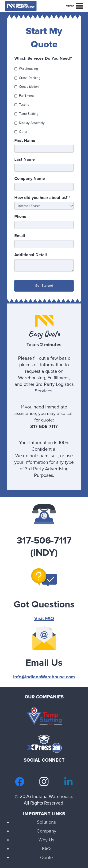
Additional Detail (31, 255)
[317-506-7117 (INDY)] (44, 517)
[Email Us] (44, 639)
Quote (46, 858)
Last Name (25, 159)
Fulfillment (24, 96)
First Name (25, 140)
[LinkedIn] (69, 782)
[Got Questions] (44, 581)
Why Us (46, 840)
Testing (22, 105)
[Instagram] (44, 782)
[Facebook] (20, 782)
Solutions (46, 822)
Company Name (30, 178)
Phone (20, 216)
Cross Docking (27, 78)
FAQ (46, 849)
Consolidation (27, 87)
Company (46, 831)
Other (21, 132)
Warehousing (26, 69)
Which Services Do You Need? (43, 58)
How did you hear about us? (42, 198)
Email (20, 236)
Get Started (44, 286)
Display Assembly (29, 123)
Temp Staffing (26, 114)
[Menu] (75, 6)
